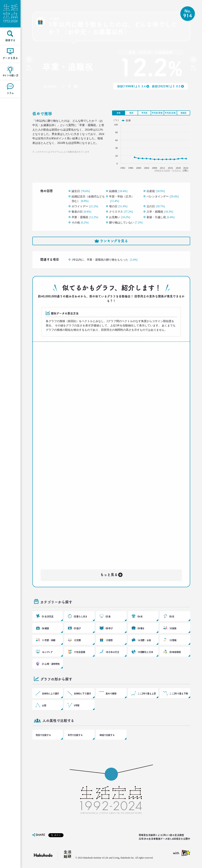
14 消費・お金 (144, 640)
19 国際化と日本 (145, 652)
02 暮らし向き (80, 616)
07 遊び (77, 628)
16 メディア (47, 652)
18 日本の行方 (112, 652)
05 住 (172, 616)
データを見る (10, 58)
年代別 (144, 113)
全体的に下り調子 (82, 694)
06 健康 (45, 628)
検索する (10, 40)
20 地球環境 (175, 652)
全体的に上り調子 (50, 694)
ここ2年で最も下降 (178, 694)
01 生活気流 (47, 616)
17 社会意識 (79, 652)
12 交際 (77, 640)
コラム (10, 93)
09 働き (141, 628)
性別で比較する (43, 735)
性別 (131, 113)
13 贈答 (109, 640)
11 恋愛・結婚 (49, 640)
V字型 (77, 705)
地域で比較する (107, 735)
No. (29, 68)
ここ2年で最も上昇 (147, 694)
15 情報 (173, 640)
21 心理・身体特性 (51, 664)
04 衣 (140, 616)
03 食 (108, 616)
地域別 (183, 113)
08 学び (109, 628)
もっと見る (112, 574)
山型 (44, 705)
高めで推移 (111, 694)
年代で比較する (75, 735)
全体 (119, 113)
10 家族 (173, 628)
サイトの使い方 (10, 75)
